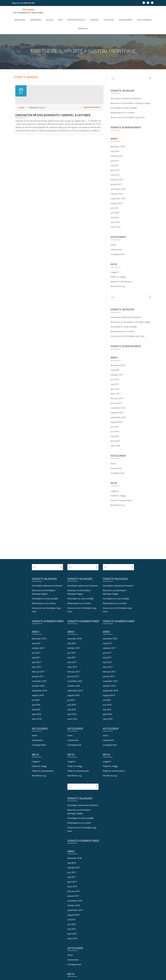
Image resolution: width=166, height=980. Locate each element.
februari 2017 (117, 166)
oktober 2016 (117, 180)
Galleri (49, 17)
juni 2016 (115, 199)
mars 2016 (115, 213)
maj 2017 (115, 152)
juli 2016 (114, 194)
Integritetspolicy (70, 17)
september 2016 (118, 185)
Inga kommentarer (90, 116)
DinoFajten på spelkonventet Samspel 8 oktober (53, 124)
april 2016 (115, 208)
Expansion (37, 17)
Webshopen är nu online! (122, 99)
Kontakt (86, 17)
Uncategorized (117, 240)
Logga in (115, 258)
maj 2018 (115, 137)
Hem (57, 17)
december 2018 (118, 133)
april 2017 (115, 156)
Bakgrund (24, 17)
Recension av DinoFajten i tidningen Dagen (131, 89)
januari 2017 (116, 170)
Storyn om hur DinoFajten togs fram (128, 103)
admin (22, 116)
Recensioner (112, 17)
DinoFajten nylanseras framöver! (126, 85)
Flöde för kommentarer (121, 268)
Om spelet (98, 17)
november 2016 (118, 175)
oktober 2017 (117, 142)
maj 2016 (115, 204)
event (43, 116)
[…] (100, 139)
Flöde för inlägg (118, 263)
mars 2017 (115, 161)
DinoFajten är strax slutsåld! (124, 94)
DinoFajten (28, 9)
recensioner (116, 236)
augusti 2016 (117, 189)
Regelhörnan (128, 17)
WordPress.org (118, 272)
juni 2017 (115, 147)
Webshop (143, 17)
